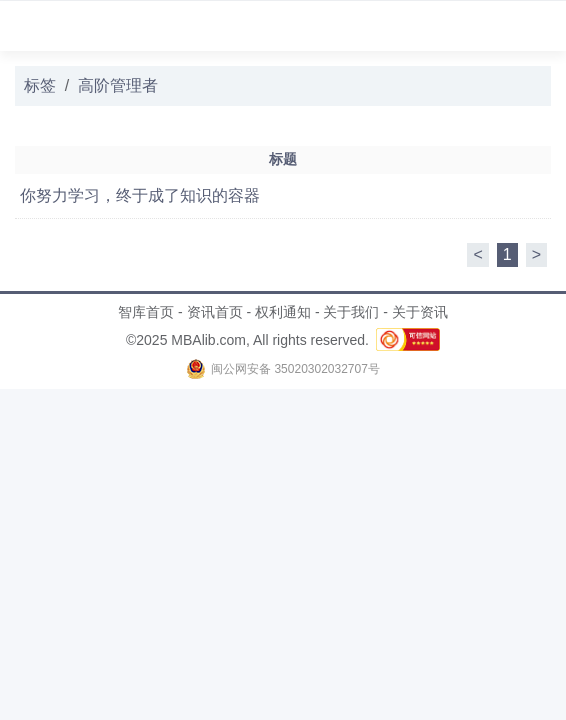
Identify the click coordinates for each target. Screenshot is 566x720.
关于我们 (351, 312)
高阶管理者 (118, 85)
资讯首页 (215, 312)
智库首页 (146, 312)
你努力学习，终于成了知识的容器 (140, 195)
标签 (40, 85)
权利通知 (283, 312)
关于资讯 (420, 312)
